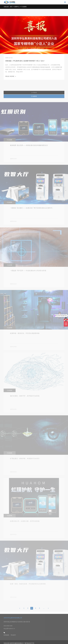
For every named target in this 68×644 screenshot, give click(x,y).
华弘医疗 (13, 639)
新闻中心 (17, 7)
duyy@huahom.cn (9, 632)
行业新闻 (24, 7)
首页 (11, 7)
